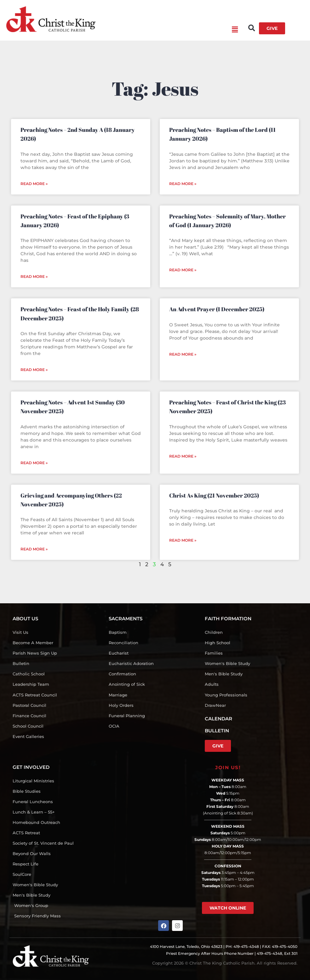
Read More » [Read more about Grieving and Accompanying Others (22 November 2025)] (34, 549)
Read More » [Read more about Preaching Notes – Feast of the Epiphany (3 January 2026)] (34, 276)
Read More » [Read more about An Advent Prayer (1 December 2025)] (183, 354)
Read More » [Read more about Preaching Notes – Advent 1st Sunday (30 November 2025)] (34, 463)
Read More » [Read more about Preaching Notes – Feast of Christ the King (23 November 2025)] (183, 456)
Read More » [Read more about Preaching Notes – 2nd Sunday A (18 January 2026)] (34, 184)
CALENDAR (218, 719)
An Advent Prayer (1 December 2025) (217, 309)
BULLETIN (217, 731)
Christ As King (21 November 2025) (214, 495)
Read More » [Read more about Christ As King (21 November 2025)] (183, 540)
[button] (167, 30)
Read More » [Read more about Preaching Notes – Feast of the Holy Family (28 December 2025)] (34, 370)
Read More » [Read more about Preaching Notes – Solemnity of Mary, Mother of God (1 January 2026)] (183, 270)
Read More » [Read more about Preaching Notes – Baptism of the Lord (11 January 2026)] (183, 184)
